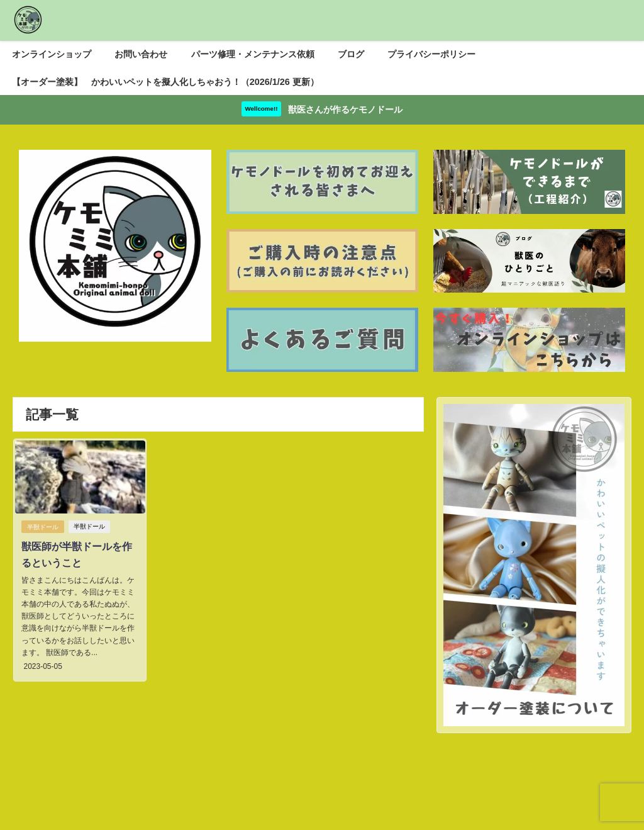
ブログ (351, 54)
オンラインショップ (52, 54)
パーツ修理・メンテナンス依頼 (253, 54)
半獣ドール (42, 527)
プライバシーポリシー (431, 54)
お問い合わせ (141, 54)
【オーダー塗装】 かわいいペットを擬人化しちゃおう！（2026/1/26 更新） (165, 82)
